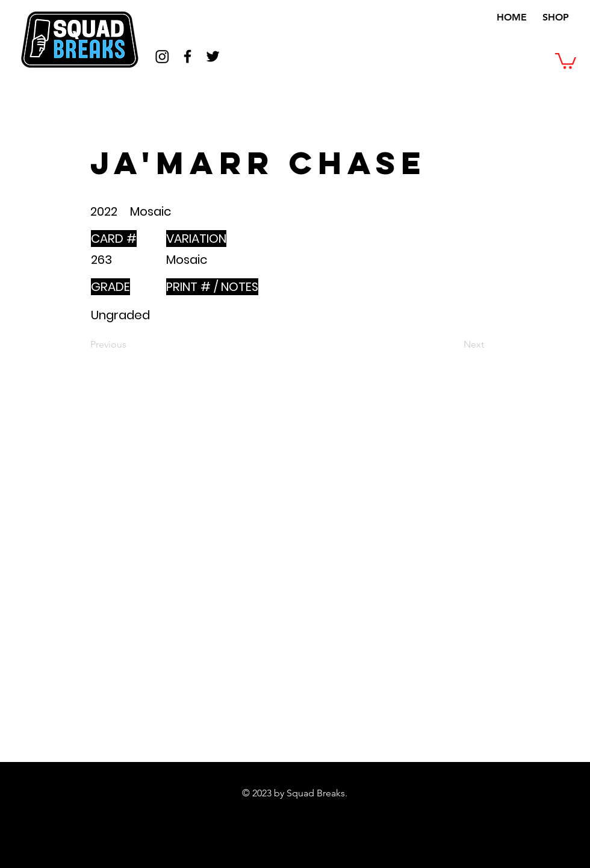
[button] (566, 60)
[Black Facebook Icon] (188, 56)
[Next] (454, 345)
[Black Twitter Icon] (213, 56)
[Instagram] (162, 56)
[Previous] (130, 345)
